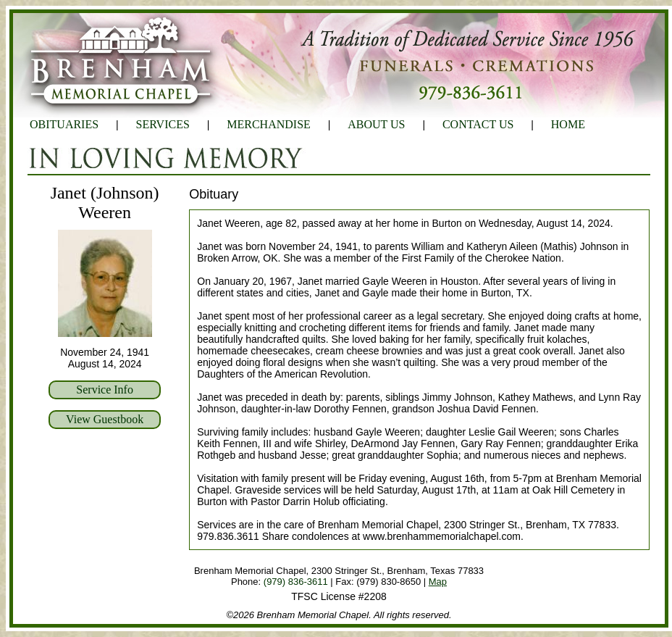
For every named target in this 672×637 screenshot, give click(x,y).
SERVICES (163, 124)
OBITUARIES (64, 124)
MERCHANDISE (269, 124)
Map (438, 582)
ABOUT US (376, 124)
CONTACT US (478, 124)
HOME (568, 124)
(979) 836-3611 (296, 582)
